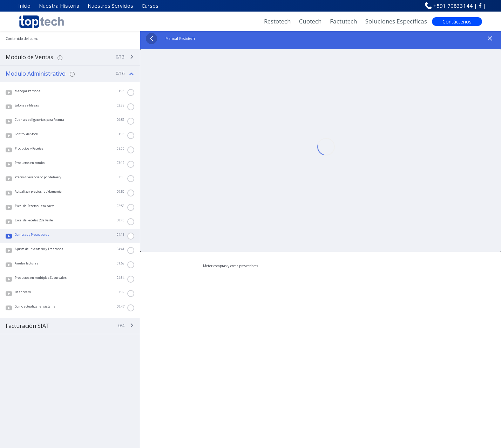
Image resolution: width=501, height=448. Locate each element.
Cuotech (310, 21)
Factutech (343, 21)
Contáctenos (457, 22)
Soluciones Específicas (396, 21)
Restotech (277, 21)
